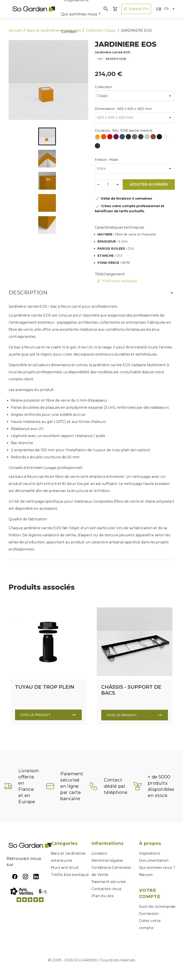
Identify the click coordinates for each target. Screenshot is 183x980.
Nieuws (146, 875)
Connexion (149, 914)
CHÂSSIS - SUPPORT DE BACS (131, 690)
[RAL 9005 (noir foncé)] (160, 138)
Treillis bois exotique (70, 875)
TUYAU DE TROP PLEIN (45, 687)
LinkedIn (36, 877)
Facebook (15, 877)
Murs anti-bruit (65, 868)
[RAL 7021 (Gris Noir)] (98, 147)
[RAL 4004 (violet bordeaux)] (116, 138)
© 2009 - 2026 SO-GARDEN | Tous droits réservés (91, 960)
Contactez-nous (107, 889)
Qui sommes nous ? (81, 14)
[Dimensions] (135, 118)
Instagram (25, 877)
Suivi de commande (157, 907)
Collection (103, 87)
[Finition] (135, 169)
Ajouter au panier (149, 184)
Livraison (99, 853)
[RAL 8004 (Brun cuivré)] (154, 138)
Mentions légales (107, 860)
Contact (69, 32)
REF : (101, 59)
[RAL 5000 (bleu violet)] (123, 138)
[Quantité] (108, 185)
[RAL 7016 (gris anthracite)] (141, 138)
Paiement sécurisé (109, 882)
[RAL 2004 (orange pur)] (104, 138)
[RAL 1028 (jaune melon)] (98, 138)
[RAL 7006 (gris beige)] (135, 138)
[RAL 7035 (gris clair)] (147, 138)
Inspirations (150, 853)
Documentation (154, 860)
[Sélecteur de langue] (166, 9)
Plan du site (103, 896)
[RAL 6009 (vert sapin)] (129, 138)
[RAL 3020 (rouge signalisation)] (110, 138)
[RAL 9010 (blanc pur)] (166, 138)
